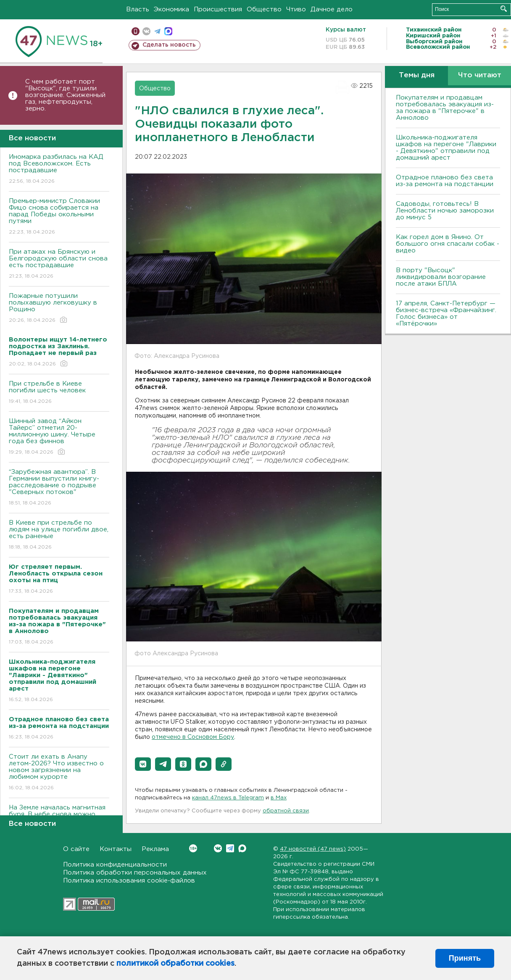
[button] (143, 764)
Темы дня (417, 75)
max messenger (168, 31)
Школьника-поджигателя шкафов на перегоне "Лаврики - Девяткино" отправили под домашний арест (446, 148)
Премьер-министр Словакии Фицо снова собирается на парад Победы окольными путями (59, 217)
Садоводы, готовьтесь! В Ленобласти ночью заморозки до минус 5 (445, 211)
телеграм (157, 31)
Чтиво (296, 9)
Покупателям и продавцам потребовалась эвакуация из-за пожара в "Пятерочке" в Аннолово (445, 108)
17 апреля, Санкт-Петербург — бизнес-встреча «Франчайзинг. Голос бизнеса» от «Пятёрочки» (446, 314)
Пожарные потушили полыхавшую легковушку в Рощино (59, 309)
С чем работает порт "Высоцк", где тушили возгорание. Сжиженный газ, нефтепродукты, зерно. (65, 95)
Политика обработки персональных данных (135, 873)
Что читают (480, 75)
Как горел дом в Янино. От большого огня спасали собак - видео (448, 244)
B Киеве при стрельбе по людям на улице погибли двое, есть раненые (59, 535)
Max (242, 848)
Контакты (116, 849)
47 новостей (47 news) (313, 849)
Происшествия (218, 9)
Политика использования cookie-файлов (129, 881)
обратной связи (286, 811)
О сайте (76, 849)
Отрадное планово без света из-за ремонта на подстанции (445, 181)
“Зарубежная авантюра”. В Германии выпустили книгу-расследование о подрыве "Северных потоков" (59, 488)
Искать (504, 9)
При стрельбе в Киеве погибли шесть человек (59, 393)
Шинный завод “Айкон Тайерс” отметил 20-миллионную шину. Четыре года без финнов (59, 437)
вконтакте (146, 31)
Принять (465, 958)
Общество (264, 9)
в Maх (279, 798)
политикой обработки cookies (175, 964)
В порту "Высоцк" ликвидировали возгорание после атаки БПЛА (441, 277)
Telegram (230, 848)
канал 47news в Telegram (228, 798)
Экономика (171, 9)
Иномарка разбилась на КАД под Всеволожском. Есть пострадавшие (59, 169)
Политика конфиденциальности (115, 865)
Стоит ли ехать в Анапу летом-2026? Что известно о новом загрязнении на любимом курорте (59, 773)
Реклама (155, 849)
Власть (138, 9)
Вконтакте (193, 848)
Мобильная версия (136, 31)
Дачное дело (332, 9)
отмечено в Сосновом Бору (193, 737)
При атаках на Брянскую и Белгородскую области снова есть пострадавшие (59, 264)
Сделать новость (169, 45)
